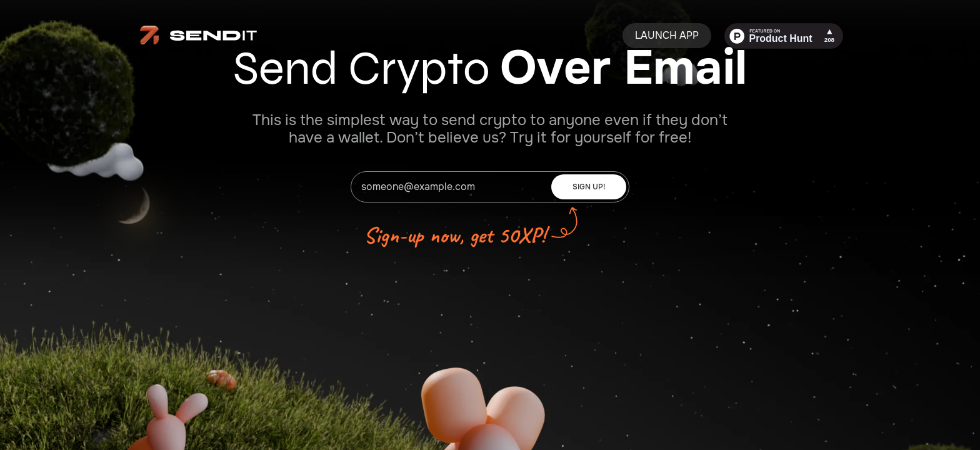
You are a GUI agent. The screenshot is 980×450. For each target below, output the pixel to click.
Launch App (667, 35)
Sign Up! (589, 187)
